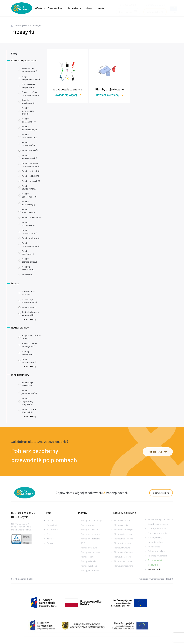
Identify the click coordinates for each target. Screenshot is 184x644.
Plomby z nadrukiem (28, 268)
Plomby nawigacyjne (29, 187)
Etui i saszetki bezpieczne (28, 86)
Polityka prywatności (157, 560)
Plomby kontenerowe (29, 136)
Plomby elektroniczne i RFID (28, 111)
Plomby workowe (31, 238)
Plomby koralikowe (28, 144)
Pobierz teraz (158, 452)
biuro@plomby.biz (155, 4)
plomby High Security (27, 384)
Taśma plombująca (156, 555)
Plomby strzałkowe (28, 224)
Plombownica (154, 551)
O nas (89, 8)
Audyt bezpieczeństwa (31, 78)
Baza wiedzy (74, 8)
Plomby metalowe (89, 552)
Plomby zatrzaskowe (29, 260)
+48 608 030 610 (24, 531)
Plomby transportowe (29, 232)
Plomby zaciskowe (28, 252)
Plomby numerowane (29, 195)
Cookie (50, 547)
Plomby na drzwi (31, 171)
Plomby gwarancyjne (29, 120)
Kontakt (102, 8)
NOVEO (170, 579)
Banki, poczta (29, 307)
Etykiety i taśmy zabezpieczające (31, 94)
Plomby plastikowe (28, 203)
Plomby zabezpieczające (31, 244)
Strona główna (22, 25)
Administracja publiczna (28, 293)
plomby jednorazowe (29, 392)
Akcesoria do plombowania (29, 70)
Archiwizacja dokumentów (29, 301)
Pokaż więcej (30, 319)
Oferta (39, 8)
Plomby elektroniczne (29, 361)
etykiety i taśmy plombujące (29, 345)
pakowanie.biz (154, 573)
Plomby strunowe (31, 217)
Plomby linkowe (30, 150)
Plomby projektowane (29, 211)
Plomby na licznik (31, 181)
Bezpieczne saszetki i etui (31, 337)
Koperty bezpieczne (28, 101)
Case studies (55, 8)
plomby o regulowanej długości (27, 401)
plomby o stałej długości (29, 411)
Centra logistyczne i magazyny (31, 313)
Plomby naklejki (30, 176)
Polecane (27, 275)
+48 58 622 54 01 (23, 528)
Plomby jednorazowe (29, 128)
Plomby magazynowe (29, 157)
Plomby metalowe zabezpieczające (31, 165)
